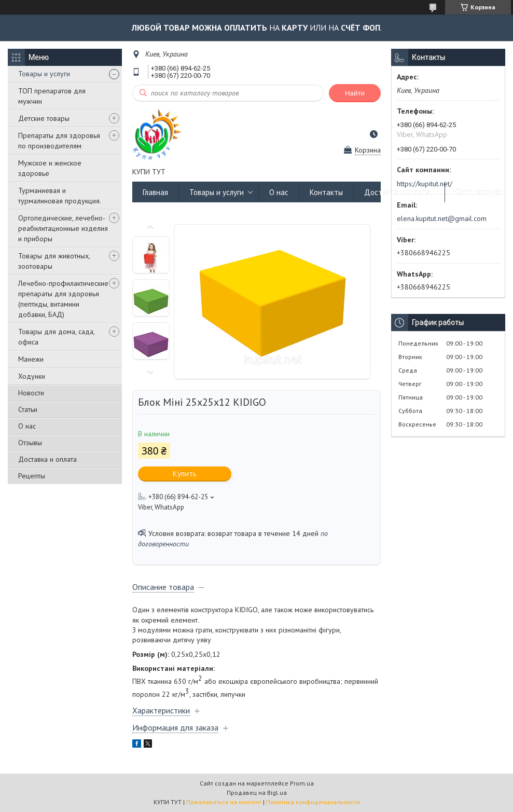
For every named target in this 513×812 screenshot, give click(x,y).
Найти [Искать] (355, 93)
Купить (185, 473)
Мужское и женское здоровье (50, 168)
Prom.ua (302, 783)
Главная (155, 192)
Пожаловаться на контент (224, 802)
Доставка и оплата (47, 459)
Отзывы (30, 443)
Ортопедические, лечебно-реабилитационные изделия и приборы (63, 228)
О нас (27, 426)
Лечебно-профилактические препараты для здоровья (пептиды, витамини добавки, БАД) (63, 299)
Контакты (326, 192)
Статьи (28, 409)
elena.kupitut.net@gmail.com (442, 218)
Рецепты (32, 476)
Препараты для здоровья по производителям (59, 141)
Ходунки (32, 376)
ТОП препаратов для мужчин (52, 96)
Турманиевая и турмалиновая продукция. (60, 196)
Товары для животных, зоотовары (54, 261)
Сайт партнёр (479, 192)
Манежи (31, 359)
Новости (31, 393)
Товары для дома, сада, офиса (56, 337)
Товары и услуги (44, 74)
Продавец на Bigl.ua (257, 793)
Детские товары (44, 118)
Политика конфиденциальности (313, 802)
